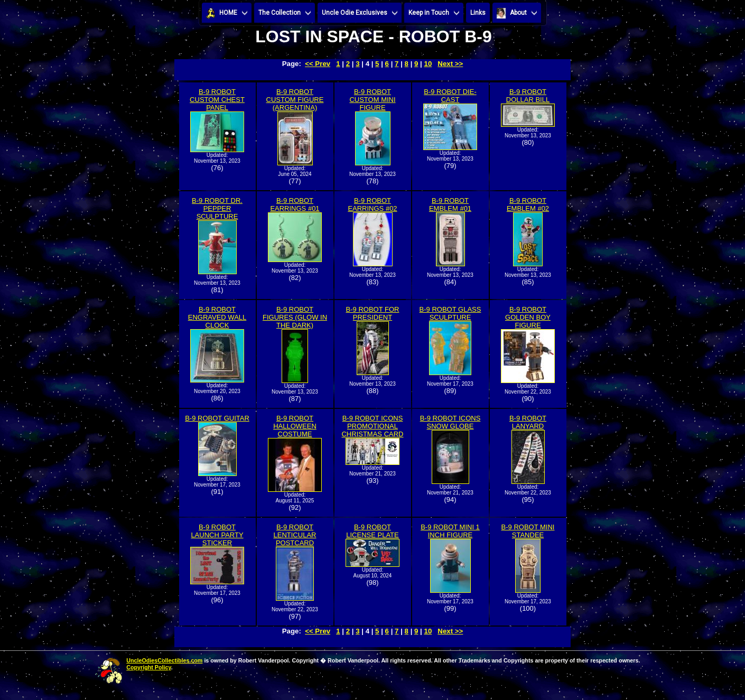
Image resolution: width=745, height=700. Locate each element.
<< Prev (318, 64)
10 (428, 64)
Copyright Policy (148, 667)
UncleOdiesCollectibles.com (164, 660)
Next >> (450, 64)
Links (478, 13)
